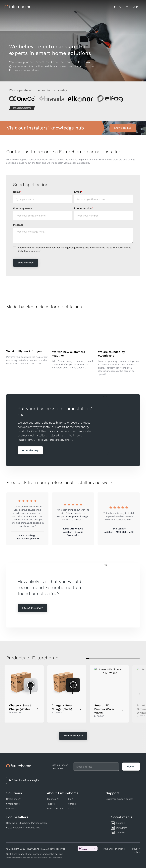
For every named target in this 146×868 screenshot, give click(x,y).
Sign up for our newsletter (60, 767)
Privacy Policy (42, 858)
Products (11, 808)
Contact (72, 808)
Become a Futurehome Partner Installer (27, 823)
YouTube (121, 832)
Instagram (122, 828)
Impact (51, 804)
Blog (70, 799)
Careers (72, 804)
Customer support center (119, 799)
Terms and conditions (113, 849)
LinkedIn (121, 823)
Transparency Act (56, 808)
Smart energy (13, 799)
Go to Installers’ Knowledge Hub (23, 828)
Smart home (13, 804)
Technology (53, 799)
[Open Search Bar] (121, 7)
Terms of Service (54, 858)
